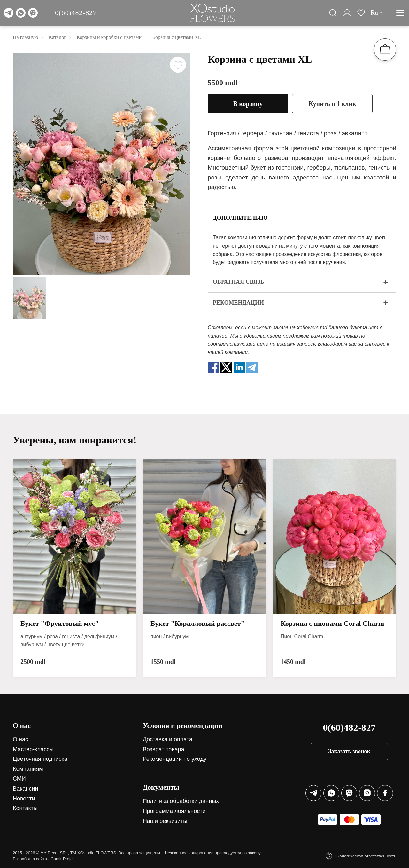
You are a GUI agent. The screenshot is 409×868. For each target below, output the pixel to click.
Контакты (25, 808)
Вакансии (25, 789)
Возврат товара (164, 749)
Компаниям (28, 769)
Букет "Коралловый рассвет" (198, 623)
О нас (20, 739)
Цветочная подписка (40, 759)
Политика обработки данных (181, 801)
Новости (24, 799)
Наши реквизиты (165, 821)
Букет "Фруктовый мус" (60, 623)
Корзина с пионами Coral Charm (332, 623)
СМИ (19, 779)
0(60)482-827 (76, 13)
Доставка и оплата (168, 739)
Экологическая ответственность (365, 856)
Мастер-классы (33, 749)
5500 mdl (223, 83)
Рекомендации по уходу (175, 759)
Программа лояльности (174, 811)
